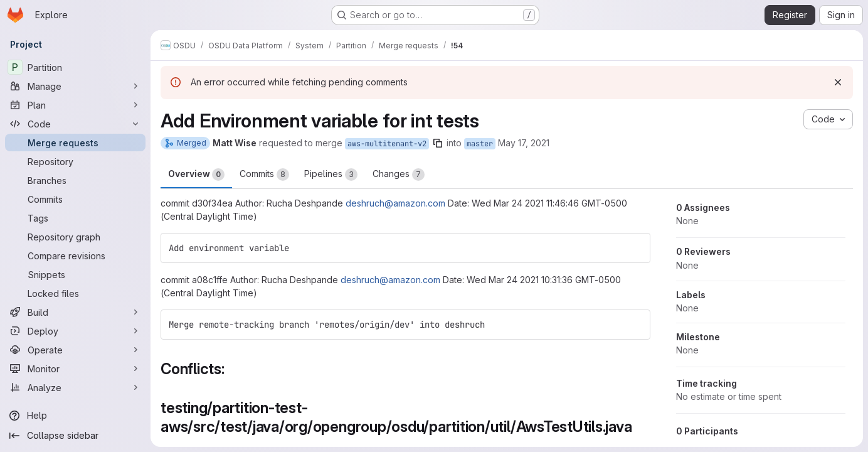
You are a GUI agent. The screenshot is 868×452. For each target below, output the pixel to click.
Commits (264, 175)
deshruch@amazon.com (395, 203)
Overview (196, 175)
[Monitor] (75, 369)
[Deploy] (75, 331)
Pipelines (331, 175)
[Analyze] (75, 387)
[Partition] (75, 67)
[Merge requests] (75, 143)
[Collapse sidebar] (75, 436)
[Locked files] (75, 293)
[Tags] (75, 218)
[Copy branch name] (438, 143)
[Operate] (75, 350)
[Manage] (75, 86)
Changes (399, 175)
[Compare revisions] (75, 256)
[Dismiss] (838, 82)
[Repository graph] (75, 237)
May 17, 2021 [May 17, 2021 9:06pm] (524, 143)
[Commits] (75, 199)
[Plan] (75, 105)
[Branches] (75, 180)
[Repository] (75, 161)
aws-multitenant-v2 (387, 144)
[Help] (75, 416)
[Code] (75, 124)
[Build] (75, 312)
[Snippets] (75, 274)
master (480, 144)
